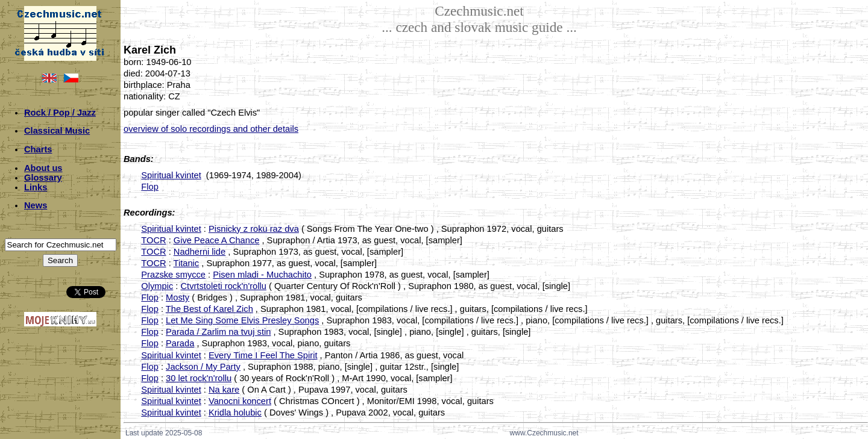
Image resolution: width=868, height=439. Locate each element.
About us (43, 168)
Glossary (43, 178)
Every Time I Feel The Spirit (263, 355)
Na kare (224, 390)
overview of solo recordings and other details (211, 129)
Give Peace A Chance (217, 240)
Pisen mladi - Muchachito (262, 275)
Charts (38, 149)
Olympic (157, 286)
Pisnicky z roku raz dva (254, 229)
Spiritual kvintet (171, 175)
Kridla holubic (235, 413)
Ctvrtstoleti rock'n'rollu (223, 286)
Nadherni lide (200, 252)
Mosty (178, 297)
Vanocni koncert (240, 401)
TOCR (153, 240)
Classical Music (57, 131)
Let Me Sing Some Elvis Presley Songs (242, 320)
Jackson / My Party (203, 367)
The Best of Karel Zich (209, 309)
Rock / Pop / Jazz (60, 113)
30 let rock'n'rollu (199, 378)
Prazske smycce (173, 275)
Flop (150, 187)
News (36, 205)
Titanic (187, 263)
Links (36, 187)
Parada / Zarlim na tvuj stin (218, 332)
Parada (180, 343)
